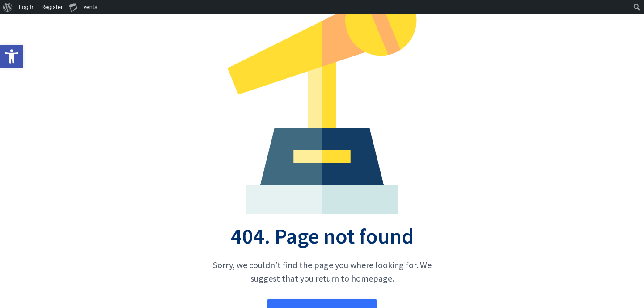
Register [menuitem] (52, 7)
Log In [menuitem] (27, 7)
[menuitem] (8, 7)
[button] (12, 56)
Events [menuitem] (83, 7)
